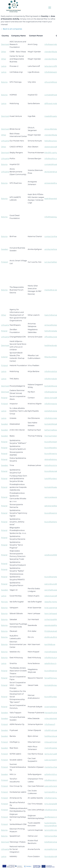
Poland (4, 331)
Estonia (4, 82)
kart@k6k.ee (50, 644)
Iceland (4, 357)
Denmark (5, 44)
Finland (4, 262)
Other (4, 52)
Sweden (5, 249)
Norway (4, 602)
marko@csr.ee (51, 290)
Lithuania (5, 141)
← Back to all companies (11, 29)
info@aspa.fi (50, 724)
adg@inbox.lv (50, 663)
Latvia (4, 66)
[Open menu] (50, 8)
